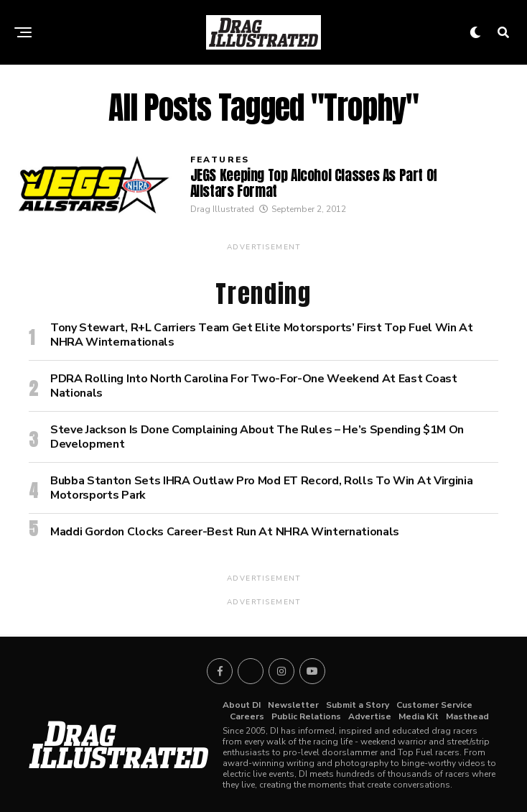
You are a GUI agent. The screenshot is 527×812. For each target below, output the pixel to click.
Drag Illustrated (222, 209)
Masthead (467, 716)
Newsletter (293, 705)
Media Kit (419, 716)
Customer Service (434, 705)
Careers (247, 716)
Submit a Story (358, 705)
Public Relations (306, 716)
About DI (242, 705)
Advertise (370, 716)
